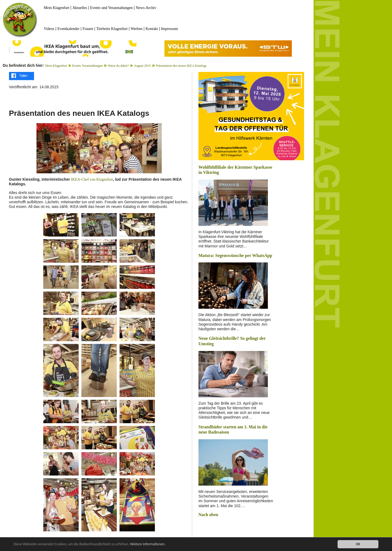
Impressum (169, 29)
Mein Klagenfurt (57, 8)
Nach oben (208, 515)
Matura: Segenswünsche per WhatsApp (235, 255)
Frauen (88, 29)
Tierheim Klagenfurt (112, 29)
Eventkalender (68, 29)
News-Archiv (146, 8)
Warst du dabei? (118, 66)
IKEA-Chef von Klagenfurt (92, 179)
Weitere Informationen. (148, 544)
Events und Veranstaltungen (111, 8)
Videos (49, 29)
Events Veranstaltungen (88, 66)
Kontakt (152, 29)
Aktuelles (80, 8)
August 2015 (142, 66)
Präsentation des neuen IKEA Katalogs (181, 66)
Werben (137, 29)
